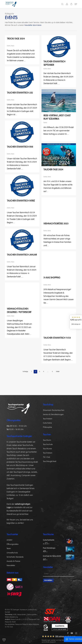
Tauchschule (28, 445)
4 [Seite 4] (44, 372)
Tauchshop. (11, 455)
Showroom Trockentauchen (54, 410)
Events (9, 46)
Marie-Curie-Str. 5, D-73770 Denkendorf (24, 620)
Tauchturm (11, 452)
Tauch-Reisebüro (19, 449)
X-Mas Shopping (52, 278)
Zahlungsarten (32, 615)
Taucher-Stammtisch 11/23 (57, 338)
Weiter (58, 372)
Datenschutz (32, 610)
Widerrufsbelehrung (11, 617)
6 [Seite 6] (52, 372)
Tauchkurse (47, 449)
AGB (15, 615)
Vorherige (25, 372)
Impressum (24, 610)
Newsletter (11, 566)
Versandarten (22, 615)
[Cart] (71, 4)
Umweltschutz (12, 553)
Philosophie (47, 427)
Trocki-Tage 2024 (16, 39)
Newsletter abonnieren (33, 25)
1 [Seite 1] (32, 372)
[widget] (76, 322)
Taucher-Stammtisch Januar (22, 255)
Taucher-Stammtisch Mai (20, 147)
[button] (76, 4)
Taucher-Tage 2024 (53, 170)
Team (9, 549)
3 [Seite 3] (39, 372)
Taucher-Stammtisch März (21, 201)
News (13, 46)
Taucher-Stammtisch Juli (20, 93)
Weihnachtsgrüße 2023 (56, 224)
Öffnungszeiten (13, 544)
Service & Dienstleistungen (53, 415)
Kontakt (7, 612)
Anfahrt (9, 540)
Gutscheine (47, 423)
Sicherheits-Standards (15, 557)
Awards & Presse (13, 561)
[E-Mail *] (59, 574)
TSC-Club (46, 457)
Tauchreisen (48, 419)
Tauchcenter (22, 442)
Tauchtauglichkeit (50, 461)
